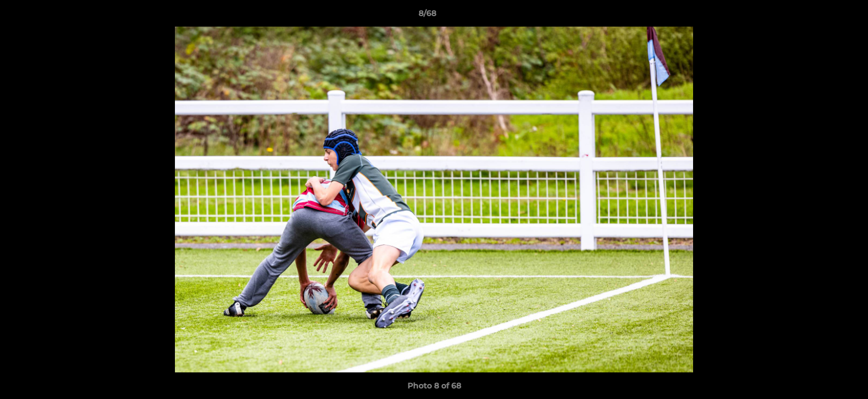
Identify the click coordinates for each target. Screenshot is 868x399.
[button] (821, 16)
